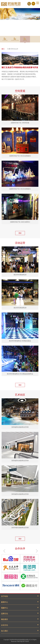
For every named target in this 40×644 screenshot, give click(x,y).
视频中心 (4, 608)
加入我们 (4, 631)
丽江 (3, 49)
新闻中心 (4, 602)
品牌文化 (4, 614)
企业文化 (4, 625)
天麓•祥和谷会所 (13, 49)
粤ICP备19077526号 (23, 641)
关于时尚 (4, 596)
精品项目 (4, 619)
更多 (20, 233)
